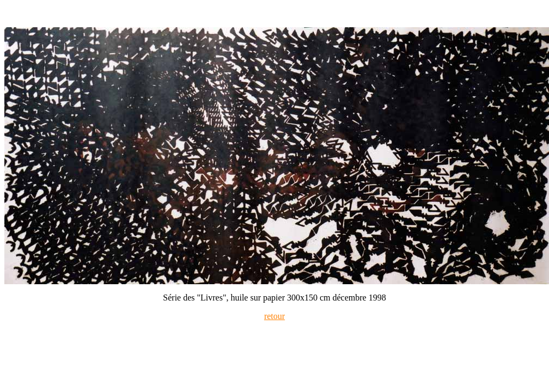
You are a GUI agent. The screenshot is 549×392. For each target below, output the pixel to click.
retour (274, 316)
